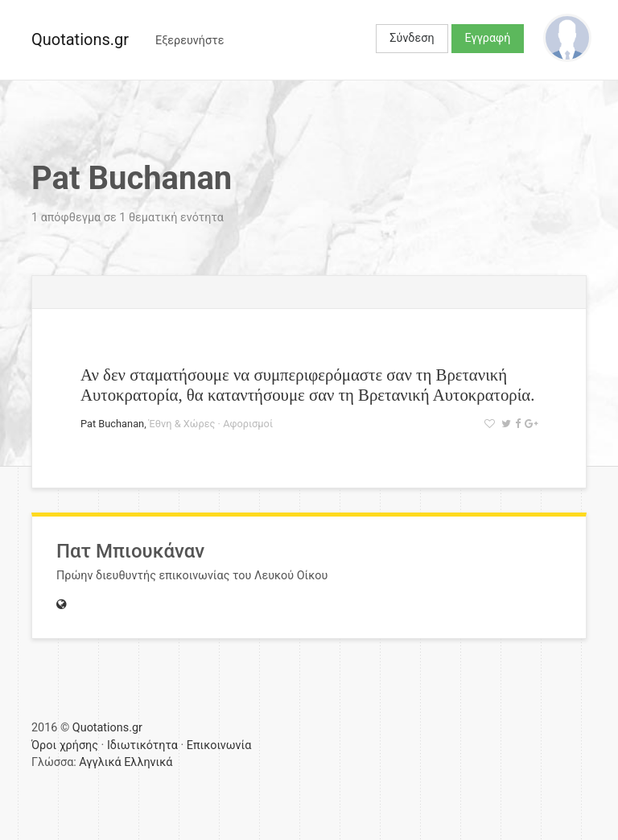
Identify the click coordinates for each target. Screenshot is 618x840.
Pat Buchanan (112, 424)
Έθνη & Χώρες (182, 424)
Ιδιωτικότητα (142, 745)
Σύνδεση (412, 38)
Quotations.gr (80, 39)
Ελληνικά (148, 762)
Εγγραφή (488, 38)
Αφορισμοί (248, 424)
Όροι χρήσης (65, 745)
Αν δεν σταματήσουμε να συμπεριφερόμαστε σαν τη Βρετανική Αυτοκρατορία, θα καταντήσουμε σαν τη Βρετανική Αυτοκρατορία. (307, 385)
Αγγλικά (100, 762)
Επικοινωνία (219, 745)
